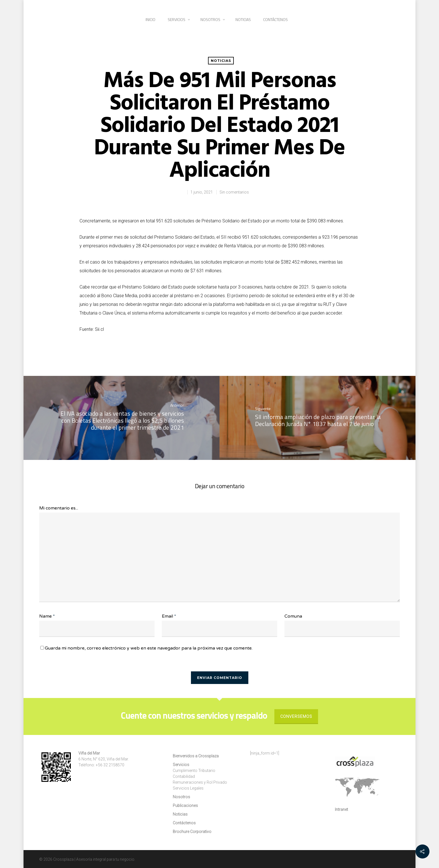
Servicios (179, 19)
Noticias (243, 19)
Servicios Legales (188, 788)
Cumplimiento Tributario (194, 771)
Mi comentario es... (59, 508)
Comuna (293, 616)
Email (169, 616)
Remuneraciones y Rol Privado (200, 782)
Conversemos (296, 716)
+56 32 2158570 (110, 765)
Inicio (150, 19)
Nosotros (213, 19)
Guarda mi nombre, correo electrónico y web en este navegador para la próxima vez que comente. (149, 648)
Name (47, 616)
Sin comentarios (234, 192)
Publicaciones (185, 806)
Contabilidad (184, 776)
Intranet (341, 809)
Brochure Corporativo (192, 832)
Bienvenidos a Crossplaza (196, 756)
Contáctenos (275, 19)
